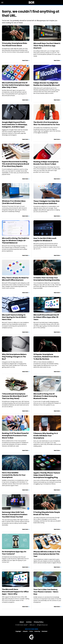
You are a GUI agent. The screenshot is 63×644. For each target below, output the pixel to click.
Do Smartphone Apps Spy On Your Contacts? (14, 553)
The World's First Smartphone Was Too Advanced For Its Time (47, 123)
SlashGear (45, 631)
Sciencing (37, 631)
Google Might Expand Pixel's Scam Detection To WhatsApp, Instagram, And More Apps (15, 125)
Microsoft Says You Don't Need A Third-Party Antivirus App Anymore (47, 46)
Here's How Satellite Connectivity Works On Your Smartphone (14, 475)
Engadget (18, 631)
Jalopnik (25, 631)
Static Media (24, 625)
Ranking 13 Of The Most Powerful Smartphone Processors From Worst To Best (15, 436)
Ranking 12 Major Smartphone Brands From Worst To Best (46, 163)
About (22, 622)
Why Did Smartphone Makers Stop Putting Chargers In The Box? (14, 357)
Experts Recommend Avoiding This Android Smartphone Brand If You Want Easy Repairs (16, 164)
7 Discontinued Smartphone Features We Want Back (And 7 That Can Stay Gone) (15, 396)
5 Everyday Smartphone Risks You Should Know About (15, 44)
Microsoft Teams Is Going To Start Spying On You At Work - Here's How (14, 317)
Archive (29, 622)
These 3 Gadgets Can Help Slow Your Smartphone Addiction (46, 202)
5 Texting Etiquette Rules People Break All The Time (47, 513)
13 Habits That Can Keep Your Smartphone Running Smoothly (47, 279)
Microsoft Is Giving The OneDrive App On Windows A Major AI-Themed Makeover (16, 240)
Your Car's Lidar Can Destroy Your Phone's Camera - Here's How (46, 592)
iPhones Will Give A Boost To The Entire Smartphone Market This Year (47, 554)
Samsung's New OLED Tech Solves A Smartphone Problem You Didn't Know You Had (15, 514)
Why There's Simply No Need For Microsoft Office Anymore (15, 279)
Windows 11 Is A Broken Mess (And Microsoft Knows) (14, 202)
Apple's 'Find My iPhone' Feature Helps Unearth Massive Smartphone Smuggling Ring (47, 475)
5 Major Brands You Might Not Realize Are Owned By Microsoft (47, 84)
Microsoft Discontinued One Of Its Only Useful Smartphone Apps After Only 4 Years (16, 85)
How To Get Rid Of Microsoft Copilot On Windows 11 (45, 239)
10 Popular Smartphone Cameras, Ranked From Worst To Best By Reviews (46, 357)
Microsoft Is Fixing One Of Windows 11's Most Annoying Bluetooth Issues (45, 396)
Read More (25, 60)
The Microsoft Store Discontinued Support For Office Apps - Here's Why (15, 592)
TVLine (31, 631)
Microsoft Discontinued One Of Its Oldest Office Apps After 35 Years (46, 317)
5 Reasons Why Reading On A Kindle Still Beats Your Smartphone (46, 436)
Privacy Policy (39, 622)
